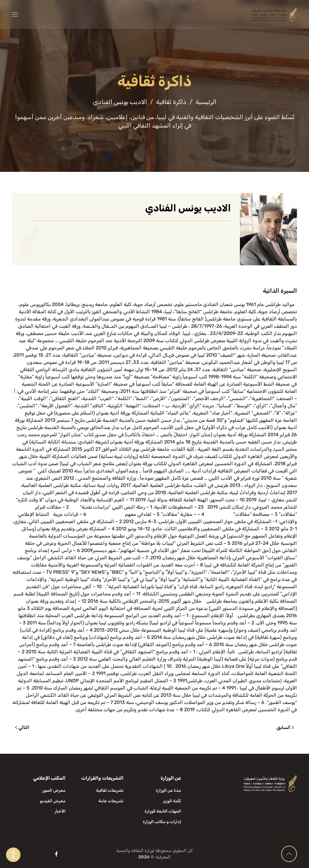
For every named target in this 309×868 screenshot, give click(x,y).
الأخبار (60, 811)
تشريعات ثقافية (110, 790)
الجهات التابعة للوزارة (163, 811)
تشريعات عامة (111, 801)
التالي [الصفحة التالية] (22, 727)
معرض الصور (54, 790)
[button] (15, 14)
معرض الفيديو (53, 801)
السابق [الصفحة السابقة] (285, 727)
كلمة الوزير (172, 801)
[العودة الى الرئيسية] (274, 14)
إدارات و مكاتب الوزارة (162, 822)
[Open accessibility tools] (13, 855)
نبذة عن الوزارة (168, 790)
